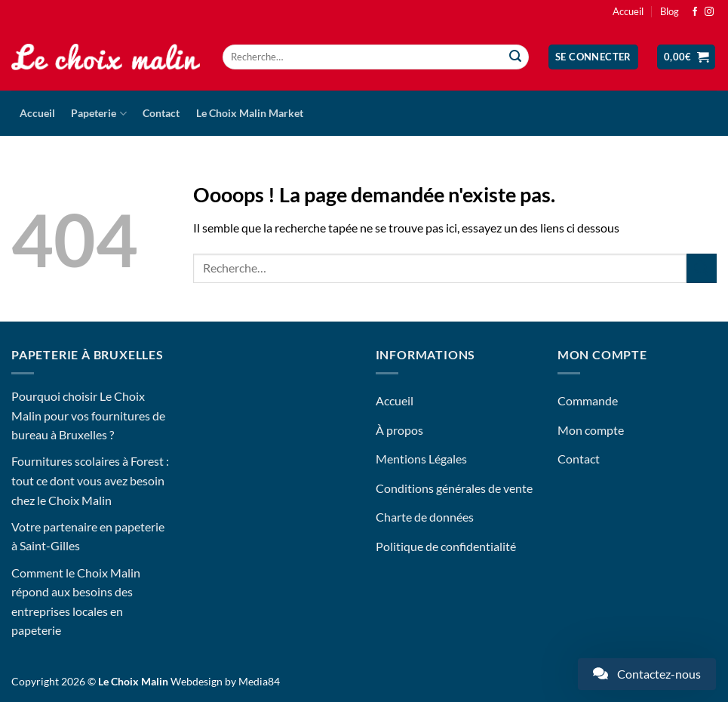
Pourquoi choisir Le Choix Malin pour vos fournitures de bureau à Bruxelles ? (88, 415)
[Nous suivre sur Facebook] (695, 12)
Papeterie (98, 114)
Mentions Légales (421, 459)
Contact (161, 113)
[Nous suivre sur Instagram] (709, 12)
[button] (593, 57)
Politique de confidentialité (446, 546)
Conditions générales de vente (454, 488)
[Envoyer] (515, 57)
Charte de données (425, 517)
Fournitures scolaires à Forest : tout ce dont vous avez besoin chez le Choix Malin (90, 480)
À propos (399, 430)
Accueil (628, 11)
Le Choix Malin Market (250, 113)
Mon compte (591, 430)
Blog (670, 11)
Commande (588, 400)
